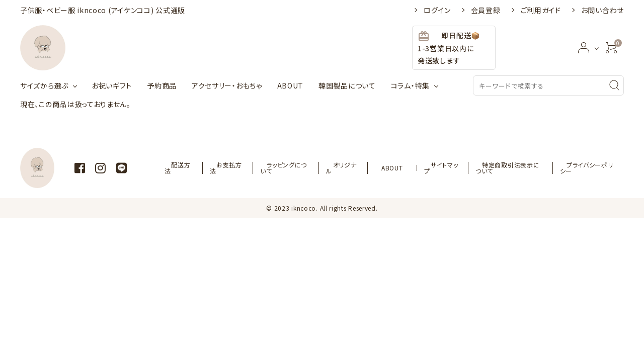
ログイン (437, 10)
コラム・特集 (410, 85)
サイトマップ (437, 168)
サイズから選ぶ (44, 85)
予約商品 (162, 85)
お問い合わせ (602, 10)
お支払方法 (244, 168)
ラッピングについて (300, 168)
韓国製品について (347, 85)
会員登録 (486, 10)
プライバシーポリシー (587, 168)
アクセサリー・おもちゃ (227, 85)
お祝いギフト (112, 85)
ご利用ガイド (541, 10)
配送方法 (200, 168)
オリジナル (355, 168)
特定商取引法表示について (506, 168)
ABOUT (291, 85)
